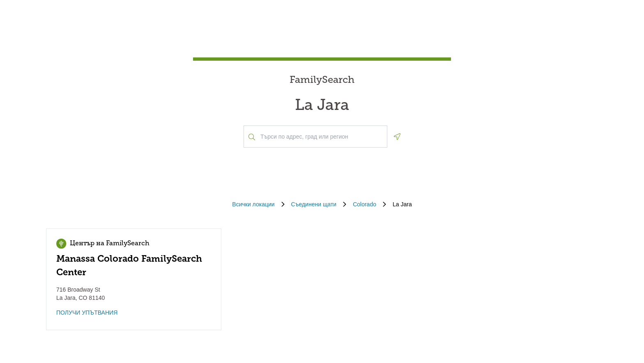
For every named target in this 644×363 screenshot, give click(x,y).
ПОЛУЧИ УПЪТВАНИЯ (87, 313)
